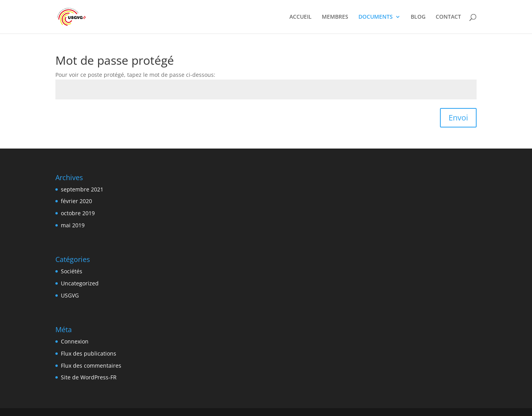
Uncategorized (80, 283)
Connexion (75, 341)
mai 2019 (73, 225)
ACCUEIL (301, 17)
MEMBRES (335, 17)
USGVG (70, 295)
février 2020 (76, 201)
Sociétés (72, 271)
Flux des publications (89, 353)
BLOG (418, 17)
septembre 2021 (82, 189)
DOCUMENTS (376, 17)
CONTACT (448, 17)
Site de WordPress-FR (89, 377)
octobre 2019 (78, 213)
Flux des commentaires (91, 366)
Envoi (458, 118)
